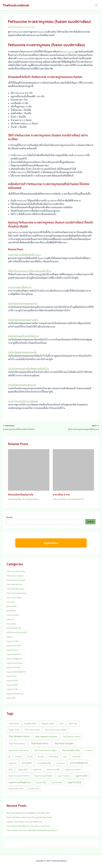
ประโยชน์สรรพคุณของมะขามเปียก (23, 320)
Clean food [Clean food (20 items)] (14, 724)
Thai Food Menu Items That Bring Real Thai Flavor (29, 818)
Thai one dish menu (15, 589)
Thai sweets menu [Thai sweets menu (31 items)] (71, 751)
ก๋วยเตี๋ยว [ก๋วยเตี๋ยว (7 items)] (19, 757)
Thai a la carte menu (16, 572)
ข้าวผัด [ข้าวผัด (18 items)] (41, 757)
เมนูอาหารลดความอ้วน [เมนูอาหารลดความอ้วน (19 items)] (19, 776)
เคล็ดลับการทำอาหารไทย (17, 633)
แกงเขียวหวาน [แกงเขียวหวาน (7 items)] (34, 789)
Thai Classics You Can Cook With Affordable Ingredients (32, 831)
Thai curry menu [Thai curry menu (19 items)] (32, 730)
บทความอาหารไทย (15, 500)
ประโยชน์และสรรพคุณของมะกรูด (23, 303)
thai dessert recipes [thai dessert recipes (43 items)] (46, 737)
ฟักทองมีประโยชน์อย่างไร (21, 495)
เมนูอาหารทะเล (13, 650)
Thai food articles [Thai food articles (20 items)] (17, 744)
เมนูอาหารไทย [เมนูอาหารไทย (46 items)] (74, 783)
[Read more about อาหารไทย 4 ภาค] (73, 470)
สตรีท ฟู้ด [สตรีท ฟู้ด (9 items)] (76, 757)
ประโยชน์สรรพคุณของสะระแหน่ (22, 385)
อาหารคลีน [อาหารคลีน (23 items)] (27, 763)
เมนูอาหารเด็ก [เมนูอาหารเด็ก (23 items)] (81, 776)
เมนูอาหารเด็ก (12, 681)
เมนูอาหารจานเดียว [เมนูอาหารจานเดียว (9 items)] (73, 770)
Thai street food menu (16, 594)
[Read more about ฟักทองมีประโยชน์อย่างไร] (29, 470)
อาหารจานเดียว (13, 615)
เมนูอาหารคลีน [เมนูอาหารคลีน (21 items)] (53, 770)
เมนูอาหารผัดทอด (14, 655)
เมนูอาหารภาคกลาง (15, 663)
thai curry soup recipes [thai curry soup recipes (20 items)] (56, 730)
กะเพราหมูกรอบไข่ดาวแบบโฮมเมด (23, 401)
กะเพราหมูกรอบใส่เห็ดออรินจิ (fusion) (24, 255)
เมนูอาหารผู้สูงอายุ (14, 659)
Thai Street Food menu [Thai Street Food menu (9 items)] (19, 751)
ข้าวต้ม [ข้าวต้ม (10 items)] (30, 757)
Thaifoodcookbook (16, 5)
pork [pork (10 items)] (62, 724)
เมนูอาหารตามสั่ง (14, 646)
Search (9, 518)
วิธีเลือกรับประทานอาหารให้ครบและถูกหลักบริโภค (30, 271)
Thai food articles (14, 585)
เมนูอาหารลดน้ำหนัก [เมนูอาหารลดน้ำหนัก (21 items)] (43, 776)
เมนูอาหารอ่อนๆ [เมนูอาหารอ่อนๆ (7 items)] (64, 776)
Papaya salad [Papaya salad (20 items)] (48, 724)
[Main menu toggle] (96, 5)
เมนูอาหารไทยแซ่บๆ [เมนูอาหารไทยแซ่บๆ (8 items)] (16, 789)
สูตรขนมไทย (12, 607)
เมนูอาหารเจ (12, 677)
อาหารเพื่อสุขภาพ (14, 629)
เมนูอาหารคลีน (13, 642)
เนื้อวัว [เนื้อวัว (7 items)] (11, 770)
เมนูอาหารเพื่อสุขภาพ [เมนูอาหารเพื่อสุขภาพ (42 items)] (20, 783)
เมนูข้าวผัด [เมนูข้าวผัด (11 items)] (37, 770)
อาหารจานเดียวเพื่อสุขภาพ (20, 287)
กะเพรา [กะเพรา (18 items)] (89, 751)
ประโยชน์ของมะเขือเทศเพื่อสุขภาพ (23, 336)
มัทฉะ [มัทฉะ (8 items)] (65, 757)
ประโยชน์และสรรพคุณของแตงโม (22, 352)
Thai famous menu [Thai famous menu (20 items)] (71, 737)
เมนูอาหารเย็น (12, 685)
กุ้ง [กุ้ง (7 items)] (9, 757)
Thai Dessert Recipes (16, 581)
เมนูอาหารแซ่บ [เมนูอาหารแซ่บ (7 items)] (57, 783)
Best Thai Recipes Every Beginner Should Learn (28, 813)
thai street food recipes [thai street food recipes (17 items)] (45, 751)
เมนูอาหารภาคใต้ (13, 668)
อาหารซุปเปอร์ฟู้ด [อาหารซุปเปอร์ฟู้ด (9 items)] (44, 763)
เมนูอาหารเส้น (12, 690)
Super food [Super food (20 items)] (14, 730)
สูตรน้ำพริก (11, 611)
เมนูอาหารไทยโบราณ (15, 694)
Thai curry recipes (15, 576)
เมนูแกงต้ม (11, 698)
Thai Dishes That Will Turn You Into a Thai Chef (28, 826)
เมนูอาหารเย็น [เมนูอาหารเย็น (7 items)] (41, 783)
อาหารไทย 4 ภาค (61, 495)
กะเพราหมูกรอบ (68, 52)
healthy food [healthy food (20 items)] (30, 724)
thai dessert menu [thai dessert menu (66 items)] (19, 737)
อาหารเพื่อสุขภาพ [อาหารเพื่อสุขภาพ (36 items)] (79, 763)
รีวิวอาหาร (11, 602)
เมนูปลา (10, 637)
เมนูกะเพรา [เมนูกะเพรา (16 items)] (23, 770)
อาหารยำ (10, 620)
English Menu (51, 543)
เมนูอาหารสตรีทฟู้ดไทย (16, 672)
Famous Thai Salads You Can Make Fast (24, 822)
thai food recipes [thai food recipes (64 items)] (64, 744)
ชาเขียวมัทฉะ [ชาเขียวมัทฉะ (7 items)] (54, 757)
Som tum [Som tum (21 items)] (73, 724)
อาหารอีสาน (11, 624)
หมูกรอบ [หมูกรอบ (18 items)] (13, 763)
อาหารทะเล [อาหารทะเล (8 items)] (60, 763)
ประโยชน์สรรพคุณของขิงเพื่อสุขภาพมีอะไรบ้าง (28, 369)
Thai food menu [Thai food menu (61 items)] (40, 744)
